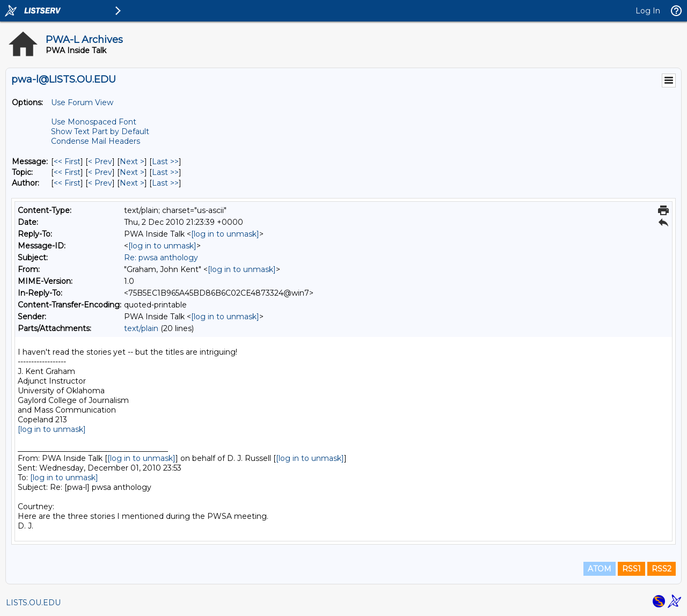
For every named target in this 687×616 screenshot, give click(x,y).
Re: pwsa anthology (161, 258)
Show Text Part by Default (100, 131)
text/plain (141, 328)
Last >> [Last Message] (165, 162)
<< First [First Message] (67, 162)
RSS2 (662, 569)
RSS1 (631, 569)
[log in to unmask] (225, 234)
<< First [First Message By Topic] (67, 172)
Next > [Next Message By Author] (132, 183)
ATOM (600, 569)
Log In (648, 11)
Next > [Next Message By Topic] (132, 172)
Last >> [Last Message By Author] (165, 183)
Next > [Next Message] (132, 162)
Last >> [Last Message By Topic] (165, 172)
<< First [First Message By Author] (67, 183)
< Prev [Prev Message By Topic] (100, 172)
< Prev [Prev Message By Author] (100, 183)
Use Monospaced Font (94, 122)
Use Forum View (82, 102)
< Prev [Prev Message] (100, 162)
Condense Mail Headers (96, 141)
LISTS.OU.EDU (33, 603)
